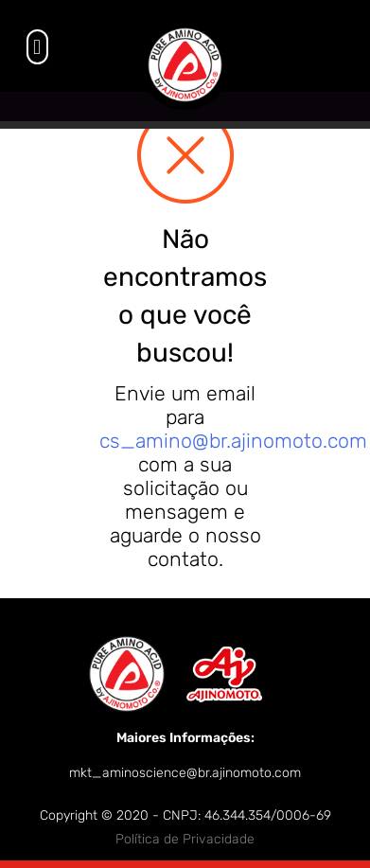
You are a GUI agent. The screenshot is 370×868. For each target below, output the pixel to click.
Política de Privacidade (185, 839)
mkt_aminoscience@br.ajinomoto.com (185, 773)
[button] (37, 47)
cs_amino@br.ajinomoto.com (233, 441)
